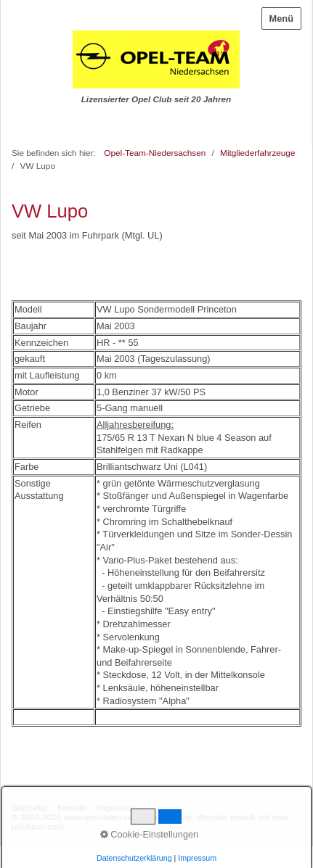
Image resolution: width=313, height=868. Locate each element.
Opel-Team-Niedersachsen (155, 153)
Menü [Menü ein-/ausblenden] (281, 18)
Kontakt (72, 807)
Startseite (30, 807)
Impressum (117, 807)
